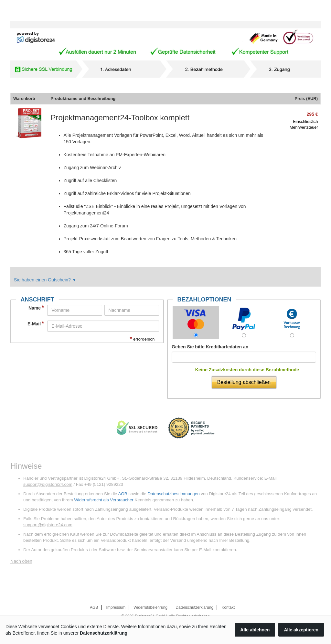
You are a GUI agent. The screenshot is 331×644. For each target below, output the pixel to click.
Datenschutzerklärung (194, 607)
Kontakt (228, 607)
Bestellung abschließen (244, 382)
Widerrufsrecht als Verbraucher (104, 500)
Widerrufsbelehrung (150, 607)
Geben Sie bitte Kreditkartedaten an (210, 347)
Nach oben (21, 561)
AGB (123, 494)
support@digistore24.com (48, 484)
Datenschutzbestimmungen (173, 494)
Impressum (116, 607)
